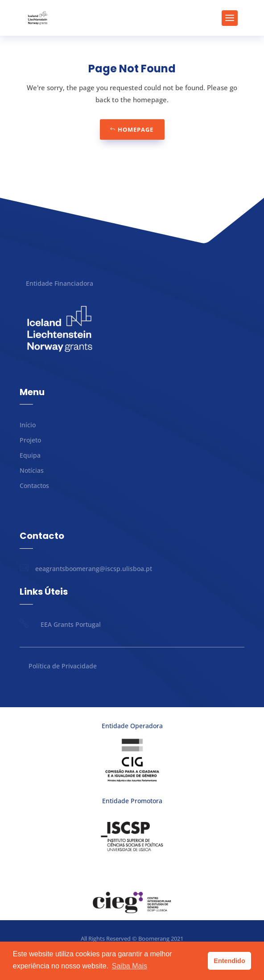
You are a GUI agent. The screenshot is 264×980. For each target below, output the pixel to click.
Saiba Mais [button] (130, 966)
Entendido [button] (229, 961)
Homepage (136, 129)
